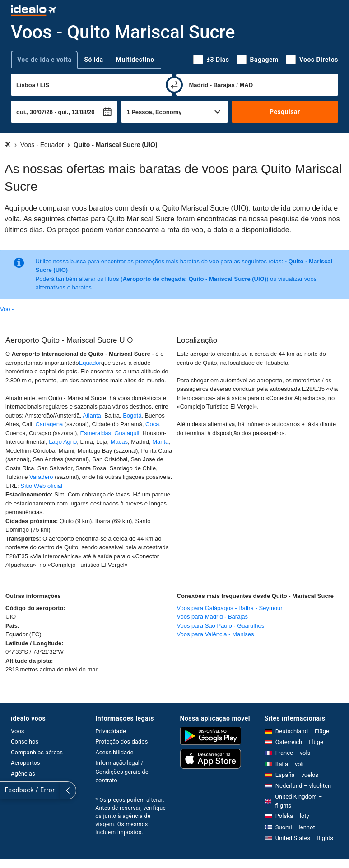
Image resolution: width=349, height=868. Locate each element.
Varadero (41, 477)
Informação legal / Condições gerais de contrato (122, 772)
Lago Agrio (63, 442)
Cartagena (49, 424)
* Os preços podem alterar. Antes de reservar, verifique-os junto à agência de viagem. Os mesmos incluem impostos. (131, 816)
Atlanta (92, 416)
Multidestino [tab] (135, 60)
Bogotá (132, 416)
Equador (90, 363)
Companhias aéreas (37, 752)
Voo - (7, 309)
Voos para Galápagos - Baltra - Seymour (230, 608)
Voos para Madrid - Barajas (213, 617)
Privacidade (111, 731)
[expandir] (8, 790)
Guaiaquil (127, 433)
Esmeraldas (95, 433)
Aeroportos (26, 763)
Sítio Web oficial (41, 486)
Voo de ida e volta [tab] (44, 60)
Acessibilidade (114, 752)
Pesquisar (285, 112)
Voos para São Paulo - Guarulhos (221, 626)
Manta (160, 442)
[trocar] (174, 85)
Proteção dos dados (121, 742)
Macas (119, 442)
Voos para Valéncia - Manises (216, 634)
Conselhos (25, 742)
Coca (152, 424)
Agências (23, 774)
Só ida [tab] (93, 60)
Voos (18, 731)
